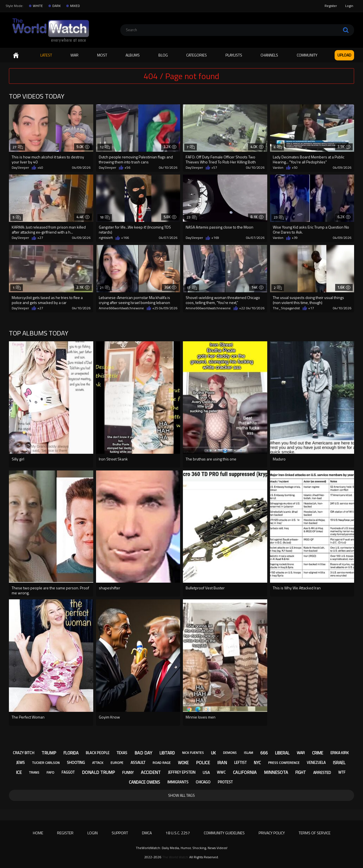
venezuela (316, 762)
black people (98, 753)
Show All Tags (181, 795)
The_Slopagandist (286, 308)
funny (128, 772)
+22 (242, 308)
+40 (40, 168)
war (301, 753)
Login (349, 6)
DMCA (147, 833)
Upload (344, 55)
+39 (295, 238)
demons (230, 753)
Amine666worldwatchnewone (121, 308)
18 (105, 217)
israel (339, 763)
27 (18, 147)
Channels (269, 55)
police (203, 762)
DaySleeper (20, 168)
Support (120, 833)
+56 (127, 168)
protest (225, 782)
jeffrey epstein (182, 772)
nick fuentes (193, 753)
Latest (46, 55)
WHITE (38, 6)
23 (192, 217)
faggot (68, 772)
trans (34, 772)
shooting (76, 762)
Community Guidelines (224, 833)
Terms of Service (315, 833)
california (245, 772)
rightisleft (106, 238)
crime (318, 753)
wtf (342, 772)
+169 (215, 238)
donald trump (98, 772)
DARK (57, 6)
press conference (284, 763)
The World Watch (175, 857)
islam (248, 753)
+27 (40, 238)
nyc (257, 763)
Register (331, 6)
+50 (295, 168)
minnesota (276, 772)
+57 (214, 168)
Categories (197, 55)
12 (105, 147)
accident (151, 772)
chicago (203, 782)
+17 (311, 308)
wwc (221, 772)
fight (301, 772)
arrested (322, 772)
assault (138, 762)
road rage (162, 763)
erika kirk (340, 753)
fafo (50, 772)
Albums (133, 55)
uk (213, 753)
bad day (143, 753)
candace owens (144, 782)
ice (19, 772)
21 (105, 288)
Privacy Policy (272, 833)
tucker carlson (46, 763)
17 (192, 288)
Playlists (234, 55)
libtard (167, 753)
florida (71, 753)
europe (117, 763)
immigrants (178, 782)
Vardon (278, 168)
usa (206, 772)
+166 (125, 238)
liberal (282, 753)
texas (122, 753)
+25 (155, 308)
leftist (240, 762)
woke (183, 763)
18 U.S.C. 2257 (178, 833)
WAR (74, 55)
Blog (163, 55)
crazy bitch (24, 753)
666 (264, 753)
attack (98, 763)
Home (16, 55)
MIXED (75, 6)
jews (20, 762)
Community (307, 55)
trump (49, 753)
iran (222, 762)
